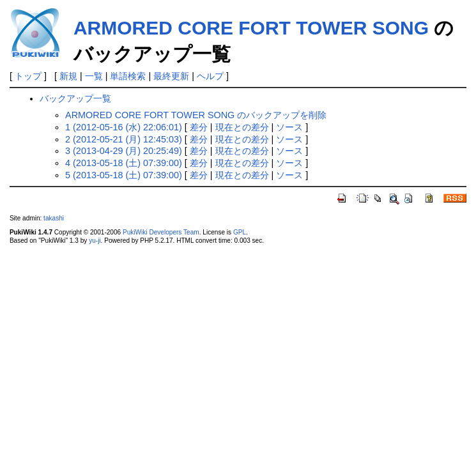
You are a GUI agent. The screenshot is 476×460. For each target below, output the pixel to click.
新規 (68, 76)
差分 (199, 127)
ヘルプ (210, 76)
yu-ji (95, 241)
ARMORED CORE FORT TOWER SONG (251, 28)
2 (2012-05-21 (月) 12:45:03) (124, 139)
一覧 (94, 76)
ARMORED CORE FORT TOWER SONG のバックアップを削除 (196, 115)
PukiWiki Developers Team (161, 232)
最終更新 (171, 76)
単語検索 (128, 76)
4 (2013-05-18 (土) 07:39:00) (124, 163)
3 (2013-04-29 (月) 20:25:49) (124, 151)
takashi (54, 218)
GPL (240, 232)
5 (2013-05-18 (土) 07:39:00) (124, 175)
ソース (289, 127)
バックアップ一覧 (75, 98)
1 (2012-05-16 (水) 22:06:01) (124, 127)
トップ (28, 76)
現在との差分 (242, 127)
